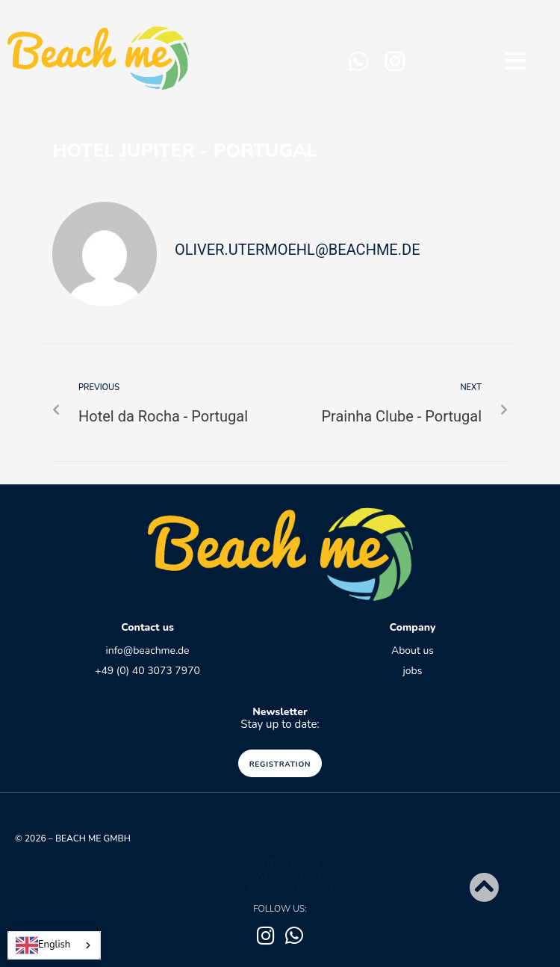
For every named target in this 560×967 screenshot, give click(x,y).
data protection (280, 876)
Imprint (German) (280, 863)
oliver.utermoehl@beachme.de (298, 250)
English (43, 945)
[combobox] (54, 945)
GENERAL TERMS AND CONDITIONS (280, 889)
